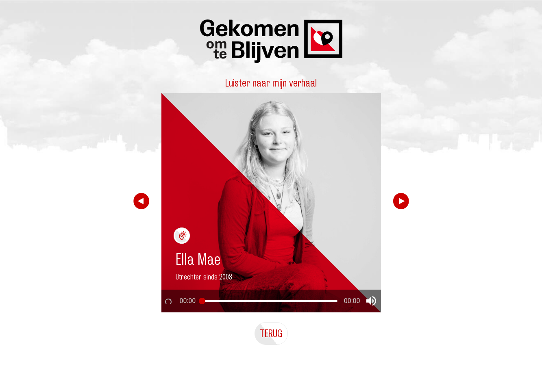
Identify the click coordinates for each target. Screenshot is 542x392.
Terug (271, 333)
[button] (371, 301)
